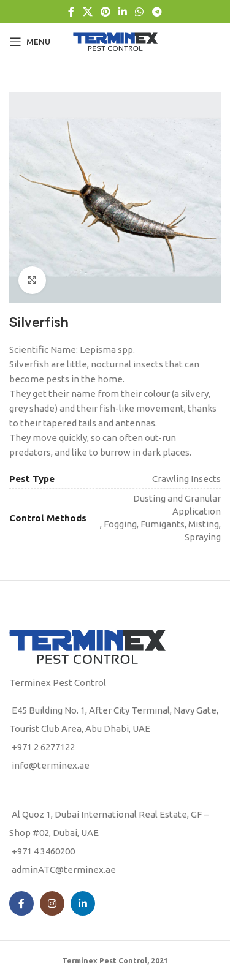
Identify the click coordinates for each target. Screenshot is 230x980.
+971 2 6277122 (43, 747)
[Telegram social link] (157, 12)
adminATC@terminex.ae (64, 869)
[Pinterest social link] (105, 12)
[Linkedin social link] (123, 12)
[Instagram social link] (52, 903)
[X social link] (87, 12)
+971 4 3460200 (43, 851)
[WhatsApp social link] (140, 12)
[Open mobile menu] (30, 42)
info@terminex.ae (51, 765)
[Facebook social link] (71, 12)
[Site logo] (115, 41)
